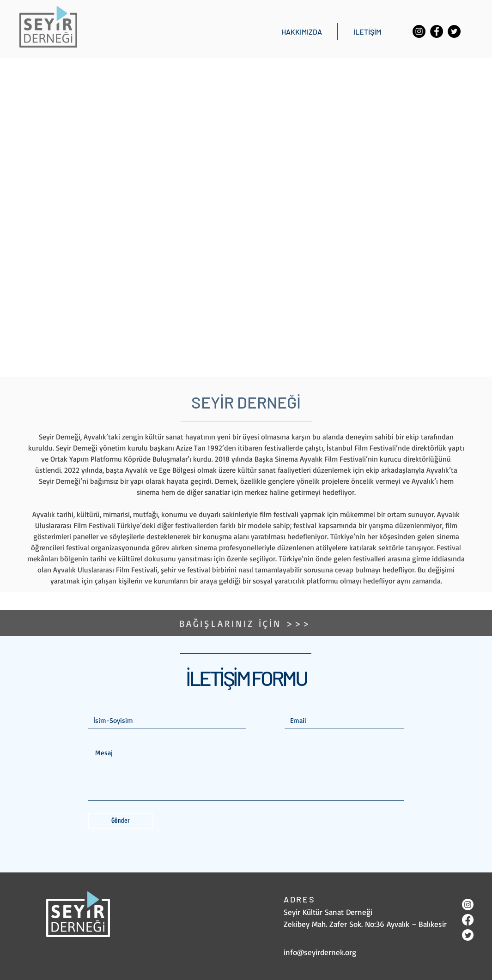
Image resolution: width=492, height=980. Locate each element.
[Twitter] (454, 31)
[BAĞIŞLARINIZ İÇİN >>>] (246, 623)
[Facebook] (437, 31)
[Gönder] (121, 821)
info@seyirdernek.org (320, 952)
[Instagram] (419, 31)
